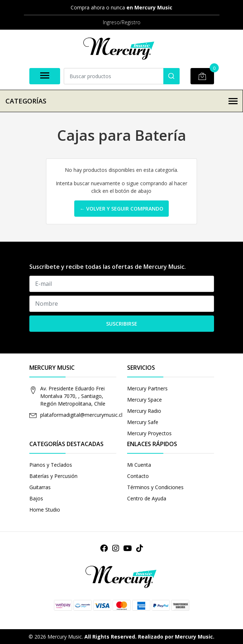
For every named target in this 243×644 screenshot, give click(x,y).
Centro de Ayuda (147, 498)
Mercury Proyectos (149, 433)
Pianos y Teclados (51, 465)
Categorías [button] (121, 101)
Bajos (36, 498)
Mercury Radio (144, 411)
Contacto (138, 476)
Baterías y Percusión (53, 476)
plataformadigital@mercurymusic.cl (81, 415)
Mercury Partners (147, 388)
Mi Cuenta (139, 465)
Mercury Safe (143, 422)
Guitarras (40, 487)
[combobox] (122, 76)
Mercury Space (144, 400)
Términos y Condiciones (155, 487)
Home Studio (45, 510)
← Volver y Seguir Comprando (121, 209)
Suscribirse (122, 324)
